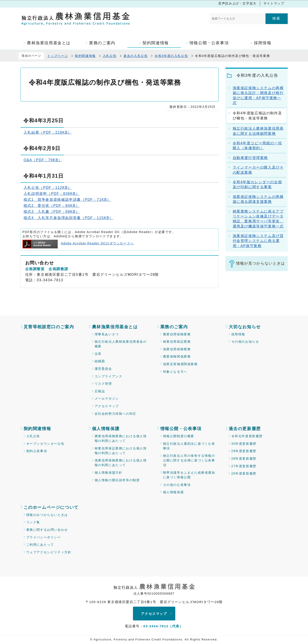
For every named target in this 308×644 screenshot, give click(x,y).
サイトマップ (274, 3)
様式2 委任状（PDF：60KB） (52, 206)
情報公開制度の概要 (179, 436)
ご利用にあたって (40, 545)
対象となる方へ (175, 372)
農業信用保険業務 (177, 334)
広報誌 (100, 391)
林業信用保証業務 (177, 342)
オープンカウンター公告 (45, 444)
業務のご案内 (174, 327)
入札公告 (110, 56)
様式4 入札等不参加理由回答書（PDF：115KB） (68, 218)
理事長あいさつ (107, 334)
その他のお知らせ (245, 342)
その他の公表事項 (177, 485)
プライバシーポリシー (44, 537)
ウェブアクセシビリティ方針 (49, 552)
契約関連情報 (85, 56)
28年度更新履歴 (244, 459)
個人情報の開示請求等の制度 (117, 480)
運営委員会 (103, 369)
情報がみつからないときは (47, 515)
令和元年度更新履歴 (247, 436)
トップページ (58, 56)
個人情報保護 (106, 429)
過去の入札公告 (136, 56)
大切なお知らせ (245, 327)
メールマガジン (107, 398)
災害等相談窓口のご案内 (49, 327)
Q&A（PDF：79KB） (43, 160)
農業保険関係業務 (177, 356)
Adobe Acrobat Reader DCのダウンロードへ (78, 243)
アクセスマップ (107, 406)
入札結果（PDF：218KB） (48, 132)
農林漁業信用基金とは (115, 327)
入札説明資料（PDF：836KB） (52, 194)
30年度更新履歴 (244, 444)
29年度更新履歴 (244, 451)
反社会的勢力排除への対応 (115, 414)
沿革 (98, 354)
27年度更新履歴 (244, 466)
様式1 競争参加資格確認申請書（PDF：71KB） (67, 200)
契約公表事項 (37, 451)
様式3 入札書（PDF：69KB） (52, 212)
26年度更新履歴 (244, 473)
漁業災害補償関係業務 (180, 364)
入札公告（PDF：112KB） (48, 188)
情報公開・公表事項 (181, 429)
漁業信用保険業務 (177, 349)
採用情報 (238, 334)
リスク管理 (103, 384)
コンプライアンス (109, 376)
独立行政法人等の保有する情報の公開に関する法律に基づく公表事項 (189, 460)
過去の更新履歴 (245, 429)
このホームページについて (51, 507)
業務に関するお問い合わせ (47, 530)
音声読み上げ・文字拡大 (237, 3)
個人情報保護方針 (109, 473)
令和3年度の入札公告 (171, 56)
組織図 (100, 361)
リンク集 (33, 522)
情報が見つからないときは (261, 263)
